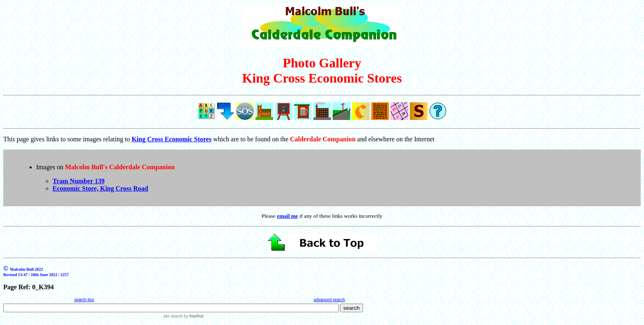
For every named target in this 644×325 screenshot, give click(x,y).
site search (173, 316)
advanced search (329, 300)
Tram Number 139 (79, 181)
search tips (84, 300)
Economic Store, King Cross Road (100, 188)
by (193, 316)
